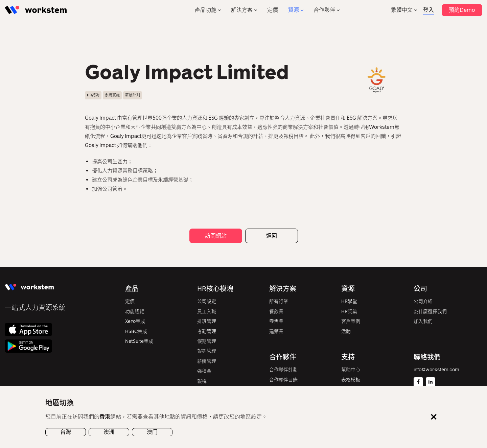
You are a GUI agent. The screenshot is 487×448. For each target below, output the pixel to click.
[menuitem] (404, 10)
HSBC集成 (136, 332)
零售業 (276, 321)
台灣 (66, 432)
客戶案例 (351, 321)
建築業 (276, 332)
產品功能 (206, 10)
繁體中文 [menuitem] (402, 10)
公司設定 (207, 301)
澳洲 (109, 432)
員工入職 (207, 312)
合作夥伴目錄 (283, 380)
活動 (346, 332)
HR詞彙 (349, 312)
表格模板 (351, 380)
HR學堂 (349, 301)
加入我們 (423, 321)
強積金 (204, 371)
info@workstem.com (436, 370)
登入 (428, 10)
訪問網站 (216, 236)
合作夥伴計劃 (283, 370)
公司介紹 (423, 301)
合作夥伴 (324, 10)
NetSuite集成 (139, 341)
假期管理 (207, 341)
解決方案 (242, 10)
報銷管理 (207, 351)
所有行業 (279, 301)
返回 (272, 236)
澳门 (152, 432)
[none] (404, 10)
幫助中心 (351, 370)
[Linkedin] (431, 382)
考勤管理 (207, 332)
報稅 (202, 381)
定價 (273, 10)
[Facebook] (418, 382)
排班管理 (207, 321)
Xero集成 (135, 321)
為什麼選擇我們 (430, 312)
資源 (294, 10)
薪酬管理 (207, 361)
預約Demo (462, 10)
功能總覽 (135, 312)
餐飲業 (276, 312)
